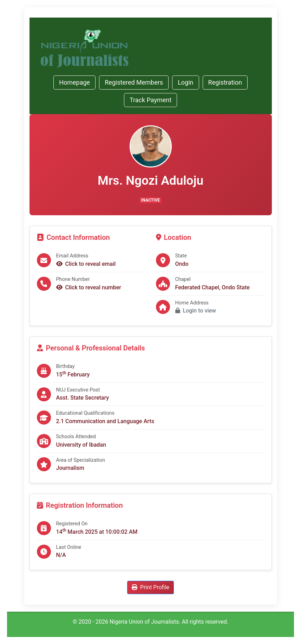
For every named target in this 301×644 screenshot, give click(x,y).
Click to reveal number (89, 287)
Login (185, 82)
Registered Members (134, 82)
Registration (225, 82)
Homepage (74, 82)
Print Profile (150, 587)
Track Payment (150, 100)
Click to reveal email (86, 264)
